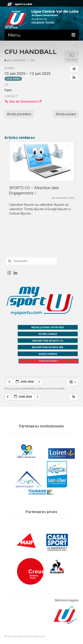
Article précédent (19, 114)
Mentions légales (67, 600)
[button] (74, 78)
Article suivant (66, 114)
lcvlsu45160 (18, 60)
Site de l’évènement (23, 102)
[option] (41, 189)
